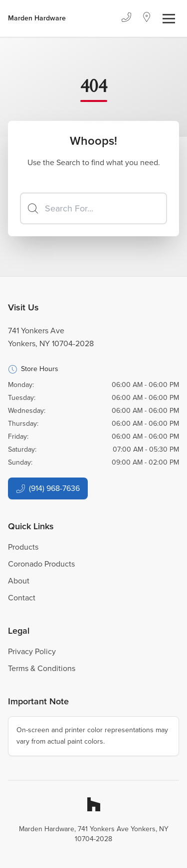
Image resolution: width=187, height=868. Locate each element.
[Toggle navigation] (169, 19)
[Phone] (126, 18)
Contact (22, 598)
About (19, 581)
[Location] (147, 18)
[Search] (93, 208)
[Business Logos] (37, 18)
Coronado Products (41, 564)
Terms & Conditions (42, 668)
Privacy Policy (32, 651)
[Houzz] (94, 804)
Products (23, 547)
